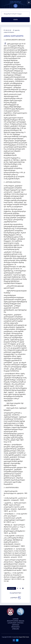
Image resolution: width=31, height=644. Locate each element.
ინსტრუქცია (16, 627)
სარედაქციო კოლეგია (16, 623)
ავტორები (16, 625)
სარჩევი (16, 619)
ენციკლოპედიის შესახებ (16, 621)
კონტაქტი (16, 629)
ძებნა (16, 20)
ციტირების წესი (15, 593)
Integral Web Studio (24, 637)
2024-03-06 (7, 30)
